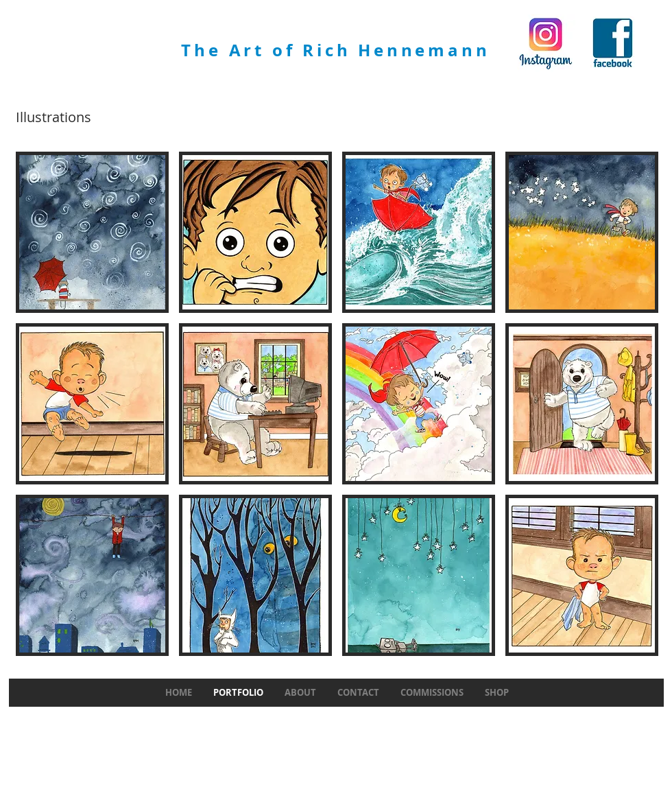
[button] (92, 232)
